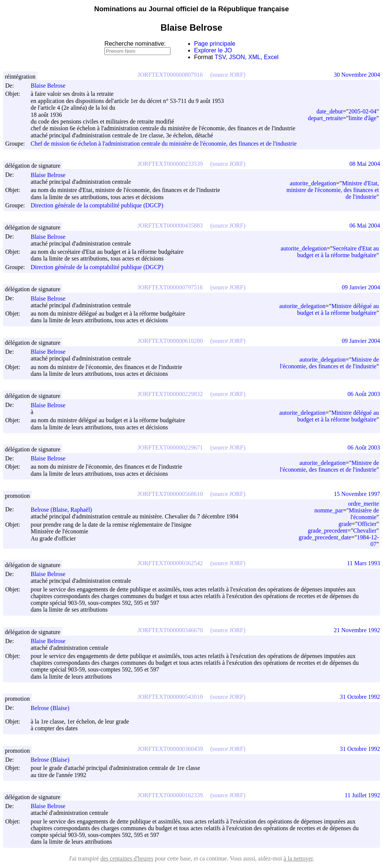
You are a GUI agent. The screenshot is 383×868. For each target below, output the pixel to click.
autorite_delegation (313, 183)
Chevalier (365, 531)
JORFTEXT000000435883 (170, 226)
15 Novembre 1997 (357, 494)
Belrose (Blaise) (53, 708)
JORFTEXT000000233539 (170, 164)
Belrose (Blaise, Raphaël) (65, 510)
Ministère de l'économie (364, 514)
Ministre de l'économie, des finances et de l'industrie (329, 363)
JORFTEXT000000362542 (170, 563)
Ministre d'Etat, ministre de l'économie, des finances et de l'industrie (333, 190)
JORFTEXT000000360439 (170, 749)
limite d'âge (362, 118)
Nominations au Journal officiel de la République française (192, 9)
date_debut (330, 111)
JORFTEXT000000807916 (170, 75)
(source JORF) (228, 75)
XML (255, 57)
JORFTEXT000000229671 (170, 447)
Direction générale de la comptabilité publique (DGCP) (97, 205)
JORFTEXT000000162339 (170, 795)
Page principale (215, 44)
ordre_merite (363, 504)
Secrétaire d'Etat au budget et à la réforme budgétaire (338, 252)
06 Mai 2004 (365, 226)
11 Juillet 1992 (362, 795)
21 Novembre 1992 (357, 630)
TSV (220, 57)
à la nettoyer (298, 858)
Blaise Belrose (51, 86)
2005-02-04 (363, 111)
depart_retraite (325, 118)
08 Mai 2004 (365, 164)
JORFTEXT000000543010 (170, 697)
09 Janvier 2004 (361, 287)
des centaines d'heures (127, 858)
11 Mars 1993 (364, 563)
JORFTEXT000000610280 (170, 341)
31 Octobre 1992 (360, 697)
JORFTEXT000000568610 (170, 494)
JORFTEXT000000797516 (170, 287)
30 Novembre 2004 (357, 75)
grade (345, 524)
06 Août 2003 (364, 394)
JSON (237, 57)
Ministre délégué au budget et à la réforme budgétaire (338, 309)
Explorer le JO (213, 50)
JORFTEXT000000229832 (170, 394)
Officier (367, 524)
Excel (271, 57)
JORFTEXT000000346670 (170, 630)
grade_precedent (328, 531)
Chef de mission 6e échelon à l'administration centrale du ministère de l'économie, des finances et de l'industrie (164, 144)
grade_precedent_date (325, 537)
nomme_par (329, 510)
